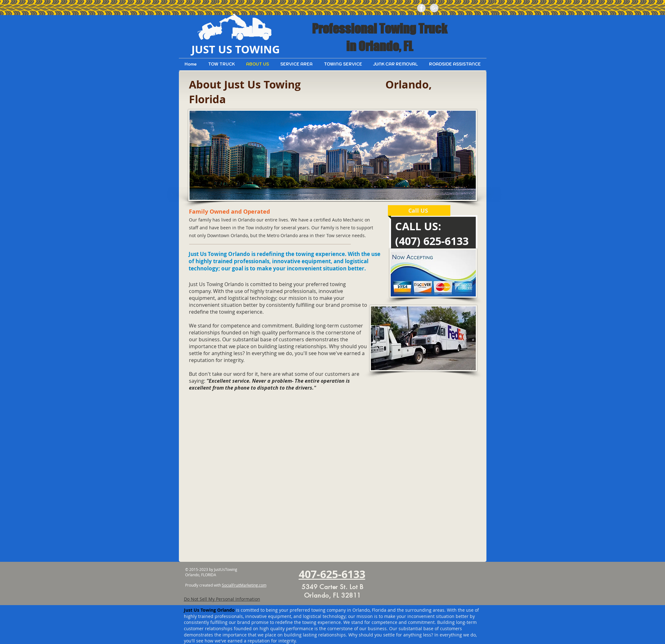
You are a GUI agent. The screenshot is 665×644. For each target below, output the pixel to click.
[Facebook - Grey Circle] (421, 8)
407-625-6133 (332, 574)
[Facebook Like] (463, 8)
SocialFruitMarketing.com (244, 585)
